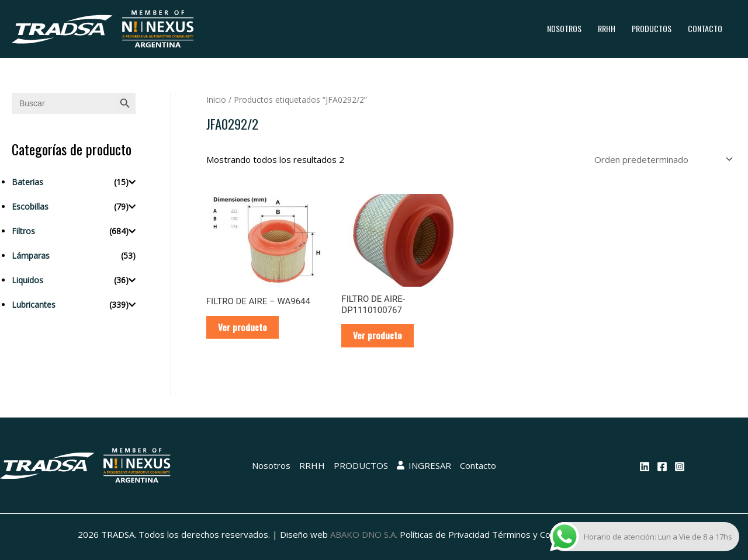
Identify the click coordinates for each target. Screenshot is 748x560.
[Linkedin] (645, 467)
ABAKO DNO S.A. (364, 534)
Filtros (23, 231)
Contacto (705, 28)
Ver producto (243, 327)
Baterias (27, 182)
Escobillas (30, 206)
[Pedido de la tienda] (662, 159)
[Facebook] (662, 467)
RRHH (607, 28)
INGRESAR (424, 465)
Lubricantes (34, 305)
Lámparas (31, 255)
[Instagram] (680, 467)
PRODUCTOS (652, 28)
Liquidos (27, 280)
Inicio (216, 100)
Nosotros (564, 28)
